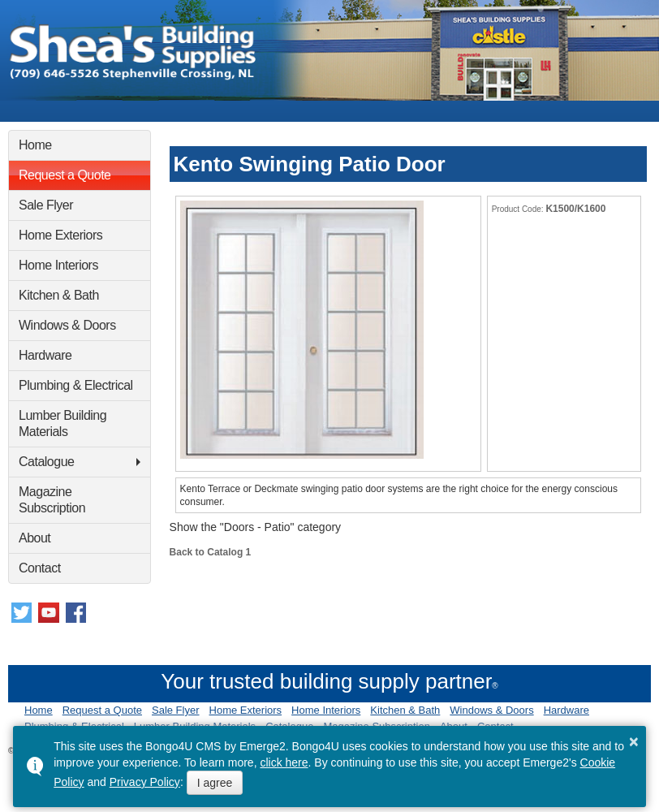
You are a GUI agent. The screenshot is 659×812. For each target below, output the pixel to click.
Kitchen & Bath (59, 295)
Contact (40, 568)
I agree (215, 783)
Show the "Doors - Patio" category (255, 527)
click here (284, 762)
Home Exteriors (60, 235)
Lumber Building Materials (62, 423)
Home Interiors (58, 265)
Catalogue (46, 462)
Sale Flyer (46, 205)
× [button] (634, 741)
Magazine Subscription (52, 500)
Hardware (45, 355)
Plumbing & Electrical (76, 385)
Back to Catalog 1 (211, 552)
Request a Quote (65, 175)
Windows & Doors (67, 325)
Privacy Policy (145, 782)
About (34, 538)
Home (35, 145)
